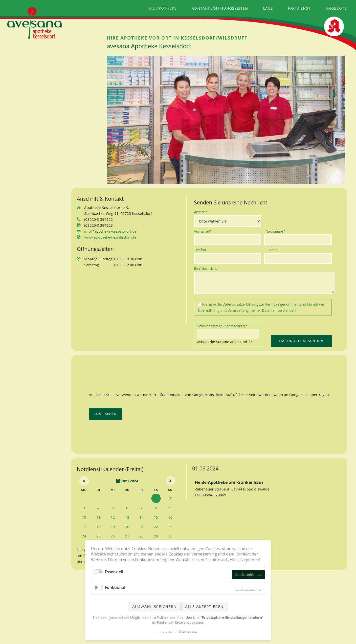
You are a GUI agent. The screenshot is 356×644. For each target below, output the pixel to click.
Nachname (275, 231)
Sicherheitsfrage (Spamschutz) (222, 326)
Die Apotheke (163, 8)
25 (98, 536)
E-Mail (273, 250)
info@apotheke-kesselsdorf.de (111, 231)
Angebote (336, 8)
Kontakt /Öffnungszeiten (220, 8)
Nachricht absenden (301, 341)
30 (170, 536)
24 (84, 536)
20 (127, 527)
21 (142, 527)
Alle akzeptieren (204, 606)
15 (156, 517)
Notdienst (299, 8)
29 (156, 536)
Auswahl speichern (154, 606)
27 (127, 536)
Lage (268, 8)
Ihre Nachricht (206, 268)
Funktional (115, 587)
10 (84, 517)
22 (156, 527)
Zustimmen (106, 414)
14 (142, 517)
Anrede (202, 212)
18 (98, 527)
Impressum (167, 631)
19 (113, 527)
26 (113, 536)
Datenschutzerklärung (240, 304)
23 (170, 527)
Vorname (203, 231)
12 (113, 517)
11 (98, 517)
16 (170, 517)
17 (84, 527)
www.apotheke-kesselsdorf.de (110, 237)
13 (127, 517)
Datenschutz (188, 631)
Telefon (200, 250)
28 (142, 536)
